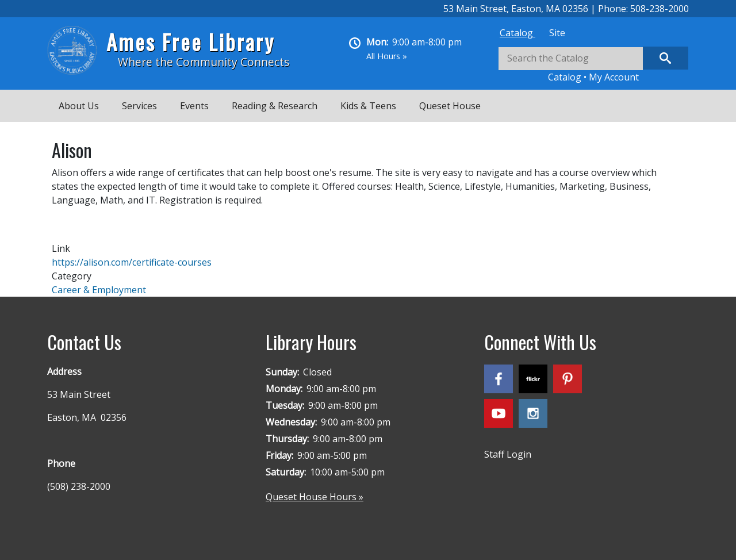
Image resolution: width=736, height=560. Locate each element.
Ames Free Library (191, 42)
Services (139, 106)
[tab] (517, 33)
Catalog (517, 33)
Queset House (450, 106)
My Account (614, 77)
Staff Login (508, 454)
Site (557, 33)
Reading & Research (275, 106)
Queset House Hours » (315, 497)
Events (194, 106)
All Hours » (387, 56)
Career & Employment (99, 290)
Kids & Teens (368, 106)
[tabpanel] (593, 65)
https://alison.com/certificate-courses (132, 262)
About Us (79, 106)
